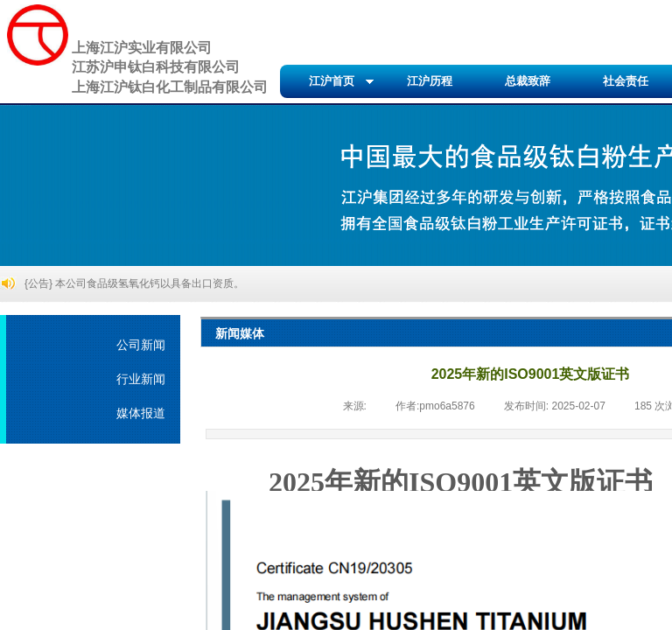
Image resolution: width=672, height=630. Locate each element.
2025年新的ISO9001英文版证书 (461, 482)
